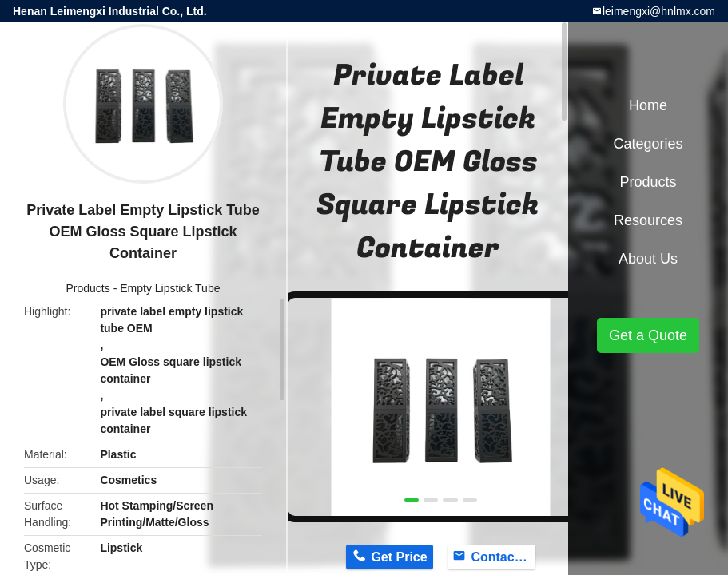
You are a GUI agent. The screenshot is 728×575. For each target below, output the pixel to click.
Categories (648, 144)
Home (648, 105)
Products (88, 288)
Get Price (399, 557)
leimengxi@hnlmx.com (659, 11)
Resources (648, 220)
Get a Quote (648, 335)
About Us (648, 259)
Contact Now (503, 557)
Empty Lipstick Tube (170, 288)
